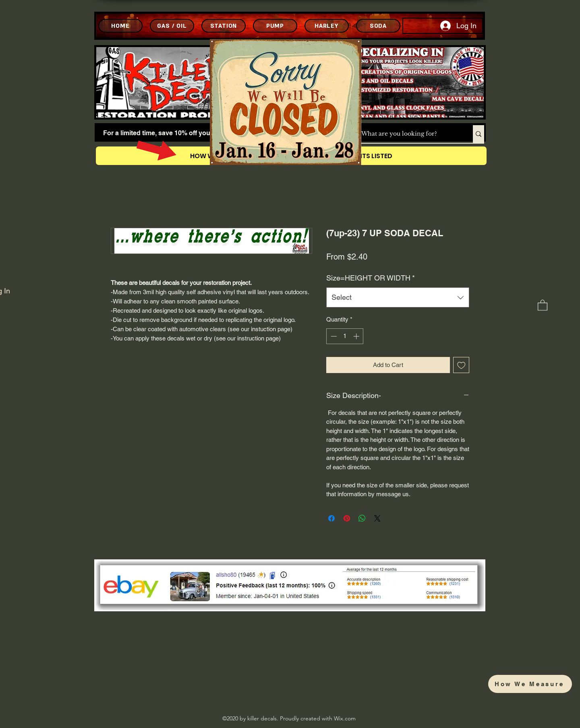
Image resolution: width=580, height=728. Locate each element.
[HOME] (120, 26)
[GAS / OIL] (172, 26)
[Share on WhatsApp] (362, 518)
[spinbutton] (345, 336)
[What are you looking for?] (409, 134)
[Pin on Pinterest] (347, 518)
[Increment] (357, 336)
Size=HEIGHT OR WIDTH (371, 278)
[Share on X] (377, 518)
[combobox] (398, 297)
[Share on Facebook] (331, 518)
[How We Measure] (530, 684)
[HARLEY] (327, 26)
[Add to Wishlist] (461, 365)
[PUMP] (275, 26)
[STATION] (224, 26)
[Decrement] (333, 336)
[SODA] (378, 26)
